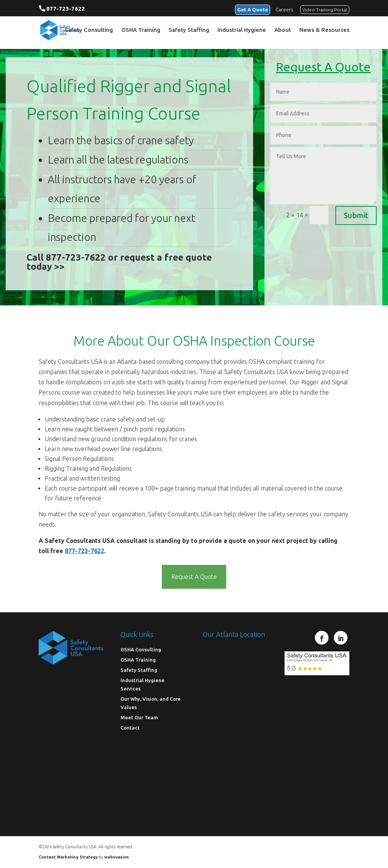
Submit (356, 215)
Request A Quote (194, 577)
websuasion (117, 857)
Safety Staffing (189, 31)
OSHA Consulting (141, 649)
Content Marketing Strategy (68, 857)
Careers (284, 9)
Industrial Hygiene (242, 31)
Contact (130, 728)
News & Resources (324, 31)
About (283, 31)
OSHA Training (141, 31)
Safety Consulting (89, 31)
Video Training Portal (325, 9)
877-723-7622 (66, 9)
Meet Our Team (139, 717)
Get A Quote (251, 9)
